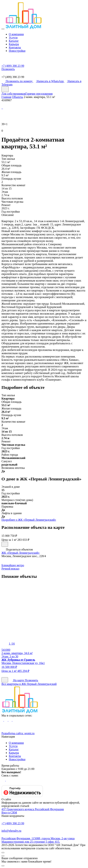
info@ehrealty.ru (44, 829)
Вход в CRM (9, 813)
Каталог (14, 41)
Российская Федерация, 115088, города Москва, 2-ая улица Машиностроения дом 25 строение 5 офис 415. (44, 838)
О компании (16, 34)
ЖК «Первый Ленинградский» (21, 553)
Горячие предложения (39, 94)
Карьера (14, 44)
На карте (17, 680)
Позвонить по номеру (17, 81)
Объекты (18, 97)
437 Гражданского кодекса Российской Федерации (33, 809)
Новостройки (17, 51)
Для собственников (13, 94)
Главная (6, 97)
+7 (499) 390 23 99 (44, 821)
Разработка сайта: (18, 733)
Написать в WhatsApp (49, 81)
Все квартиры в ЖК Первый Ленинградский (29, 684)
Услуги (13, 38)
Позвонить (31, 680)
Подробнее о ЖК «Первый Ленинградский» (29, 520)
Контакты (15, 47)
